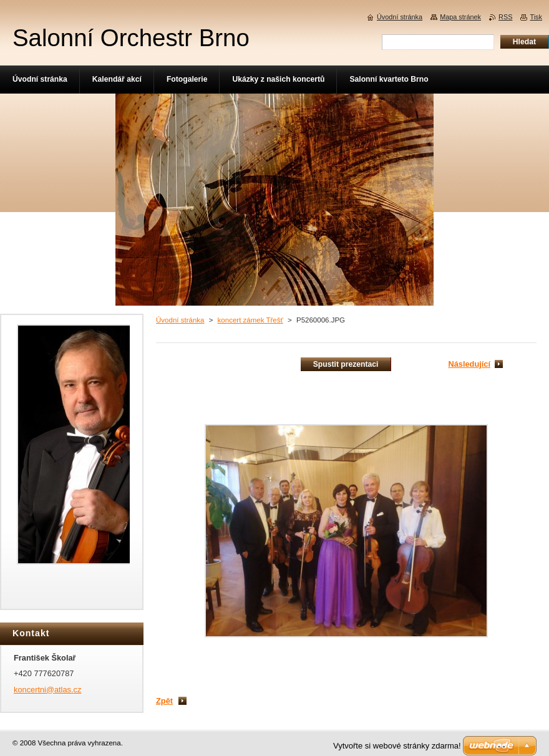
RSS (505, 17)
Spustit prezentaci (346, 364)
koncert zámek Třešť (250, 320)
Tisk (536, 17)
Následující (469, 364)
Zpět (164, 701)
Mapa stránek (460, 17)
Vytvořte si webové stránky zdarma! (397, 746)
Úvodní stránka (180, 320)
